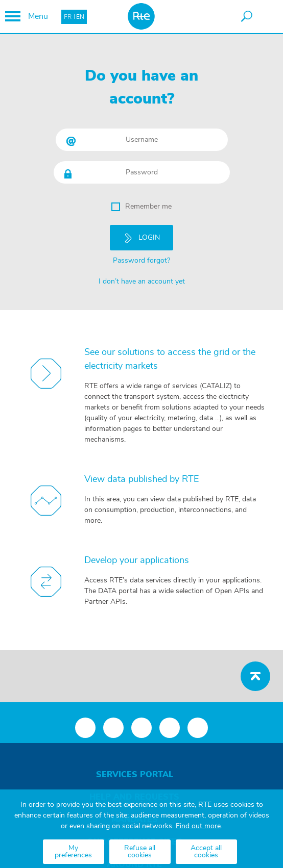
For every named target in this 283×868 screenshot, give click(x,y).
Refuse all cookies (140, 852)
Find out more (198, 826)
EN (80, 17)
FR (68, 17)
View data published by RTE (141, 476)
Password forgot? (141, 259)
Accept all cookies (206, 852)
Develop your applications (137, 557)
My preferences (73, 852)
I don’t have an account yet (142, 279)
